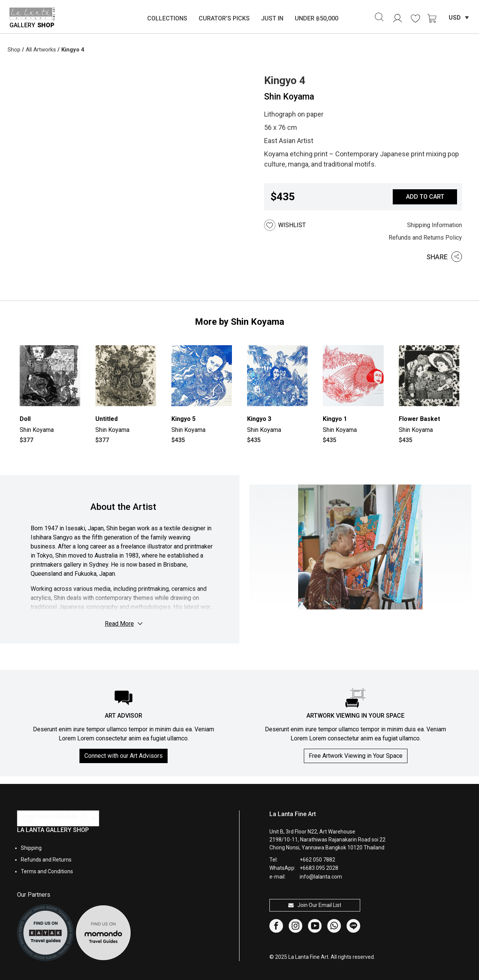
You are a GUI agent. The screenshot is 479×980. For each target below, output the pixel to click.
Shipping (31, 848)
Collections (167, 18)
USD (455, 18)
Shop (14, 50)
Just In (272, 18)
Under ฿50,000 (316, 18)
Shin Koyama (289, 97)
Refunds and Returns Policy (425, 238)
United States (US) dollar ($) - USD (53, 819)
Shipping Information (435, 225)
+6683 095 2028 (319, 868)
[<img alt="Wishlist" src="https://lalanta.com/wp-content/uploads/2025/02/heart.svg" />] (415, 19)
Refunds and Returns (46, 860)
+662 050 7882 (317, 860)
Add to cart (425, 197)
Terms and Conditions (47, 871)
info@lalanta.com (321, 877)
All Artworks (41, 50)
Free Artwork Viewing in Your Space (356, 756)
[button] (295, 225)
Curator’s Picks (224, 18)
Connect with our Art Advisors (124, 756)
